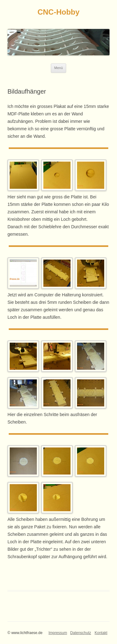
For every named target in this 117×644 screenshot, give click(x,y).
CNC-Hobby (58, 12)
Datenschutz (81, 633)
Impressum (58, 633)
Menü (59, 68)
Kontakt (101, 633)
